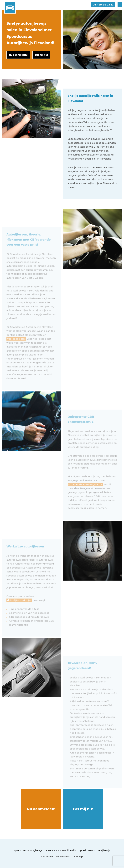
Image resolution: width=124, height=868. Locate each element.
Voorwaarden (63, 856)
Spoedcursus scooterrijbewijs (95, 850)
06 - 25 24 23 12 (103, 5)
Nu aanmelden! (41, 809)
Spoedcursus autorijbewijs (28, 850)
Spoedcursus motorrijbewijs (61, 850)
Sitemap (78, 856)
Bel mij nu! (83, 809)
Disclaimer (47, 856)
